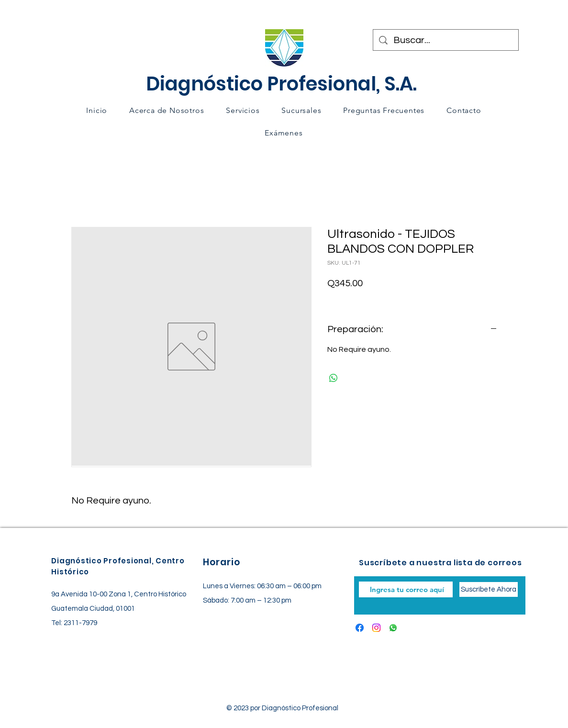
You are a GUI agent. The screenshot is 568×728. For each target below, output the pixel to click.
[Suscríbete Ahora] (489, 589)
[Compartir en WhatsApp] (334, 378)
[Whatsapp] (393, 628)
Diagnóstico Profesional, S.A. (281, 84)
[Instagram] (376, 628)
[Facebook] (360, 628)
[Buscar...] (446, 40)
